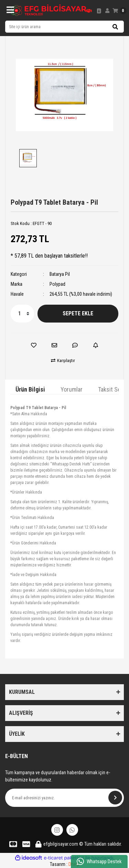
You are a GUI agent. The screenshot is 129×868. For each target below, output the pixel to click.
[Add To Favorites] (34, 345)
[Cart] (120, 11)
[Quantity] (22, 314)
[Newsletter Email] (64, 798)
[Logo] (49, 10)
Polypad (57, 284)
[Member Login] (107, 11)
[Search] (64, 27)
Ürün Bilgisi (30, 389)
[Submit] (115, 798)
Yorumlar (72, 389)
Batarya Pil (60, 274)
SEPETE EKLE (78, 313)
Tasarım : (65, 864)
